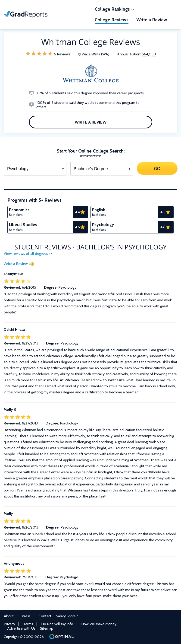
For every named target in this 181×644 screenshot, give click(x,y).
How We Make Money (99, 624)
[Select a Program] (35, 169)
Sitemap (47, 628)
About (9, 616)
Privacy (9, 624)
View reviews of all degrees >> (28, 253)
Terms (28, 624)
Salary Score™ (67, 616)
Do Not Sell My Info (57, 624)
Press (26, 616)
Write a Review (91, 122)
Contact (45, 616)
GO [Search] (157, 169)
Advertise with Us (21, 628)
